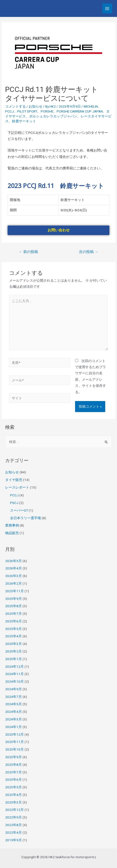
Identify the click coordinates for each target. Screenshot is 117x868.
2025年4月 (13, 636)
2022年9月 (13, 817)
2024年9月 (13, 689)
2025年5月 (13, 629)
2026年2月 (13, 583)
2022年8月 (13, 825)
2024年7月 (13, 697)
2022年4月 (13, 832)
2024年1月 (13, 727)
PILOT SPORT (27, 111)
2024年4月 (13, 712)
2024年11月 (14, 674)
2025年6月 (13, 621)
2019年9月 (13, 840)
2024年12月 (14, 667)
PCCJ (9, 111)
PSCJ (14, 503)
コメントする (15, 106)
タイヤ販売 (14, 480)
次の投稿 (89, 252)
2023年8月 (13, 765)
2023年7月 (13, 772)
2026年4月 (13, 568)
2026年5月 (13, 561)
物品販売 (12, 533)
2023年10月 (14, 749)
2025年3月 (13, 644)
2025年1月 (13, 659)
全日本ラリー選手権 (26, 518)
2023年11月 (14, 742)
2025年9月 (13, 599)
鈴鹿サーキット (24, 121)
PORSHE (47, 111)
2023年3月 (13, 802)
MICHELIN (91, 106)
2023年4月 (13, 795)
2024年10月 (14, 681)
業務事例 (12, 525)
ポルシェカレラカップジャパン (53, 116)
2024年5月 (13, 704)
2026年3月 (13, 576)
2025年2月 (13, 651)
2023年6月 (13, 780)
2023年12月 (14, 734)
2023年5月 (13, 787)
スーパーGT (19, 510)
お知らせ (36, 106)
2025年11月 (14, 591)
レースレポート (17, 487)
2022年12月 (14, 810)
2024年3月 (13, 719)
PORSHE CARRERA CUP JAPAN (80, 111)
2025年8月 (13, 606)
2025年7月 (13, 614)
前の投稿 (29, 252)
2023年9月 (13, 757)
